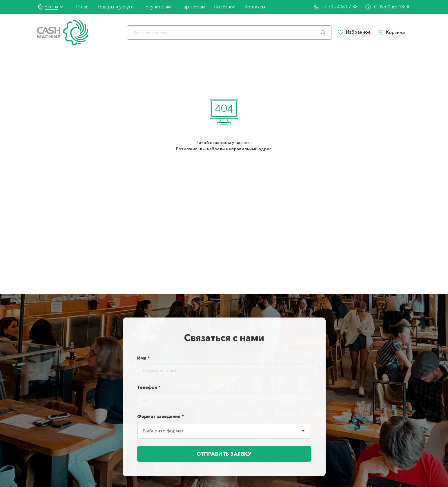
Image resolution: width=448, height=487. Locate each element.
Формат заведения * (160, 416)
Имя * (144, 358)
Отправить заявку (224, 455)
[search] (229, 33)
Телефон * (149, 387)
